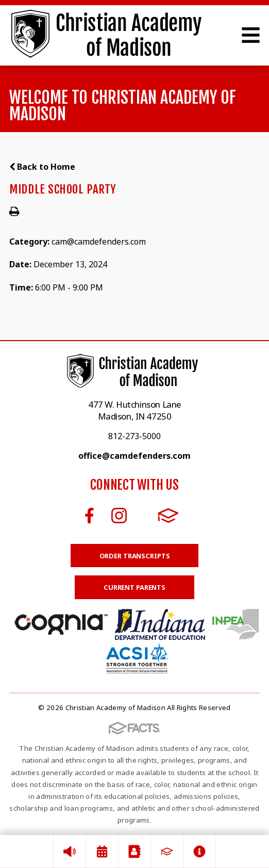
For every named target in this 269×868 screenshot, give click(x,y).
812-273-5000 (134, 436)
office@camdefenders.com (134, 456)
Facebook (89, 516)
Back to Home (42, 167)
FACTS (168, 516)
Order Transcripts (135, 556)
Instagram (119, 516)
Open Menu (251, 35)
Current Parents (134, 587)
